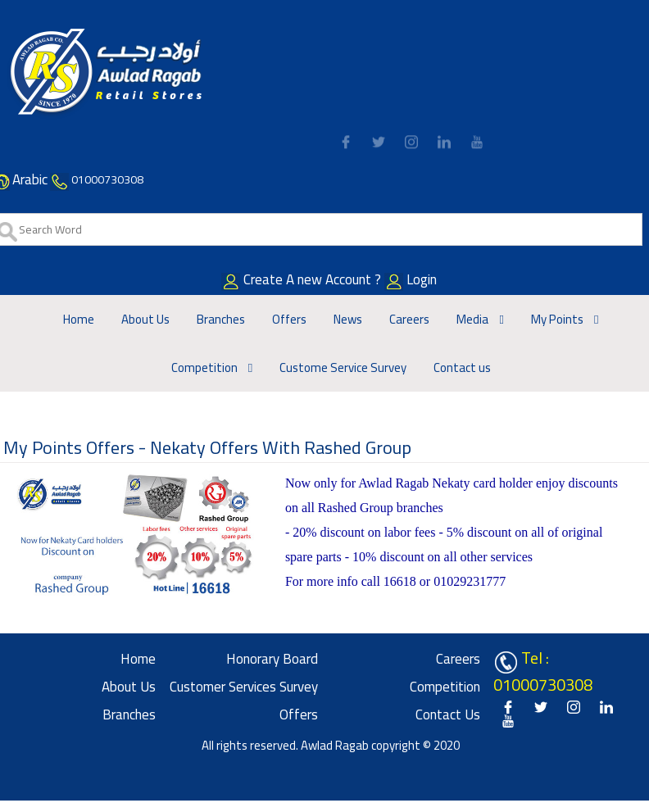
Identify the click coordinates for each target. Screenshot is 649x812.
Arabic (30, 179)
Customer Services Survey (244, 687)
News (348, 319)
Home (79, 319)
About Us (145, 319)
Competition (206, 367)
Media (474, 319)
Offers (289, 319)
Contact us (462, 367)
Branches (221, 319)
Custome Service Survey (343, 367)
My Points (558, 319)
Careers (409, 319)
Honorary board (272, 659)
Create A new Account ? (325, 279)
